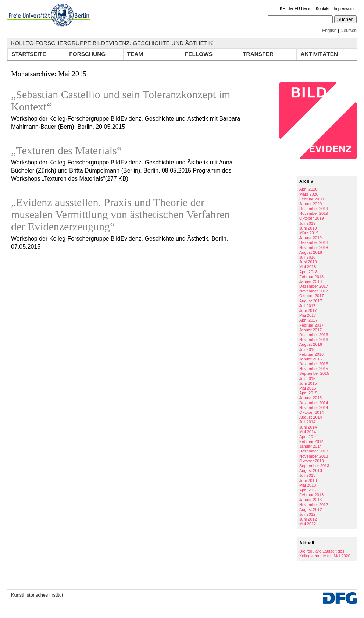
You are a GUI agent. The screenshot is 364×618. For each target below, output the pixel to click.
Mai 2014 (308, 432)
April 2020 (308, 189)
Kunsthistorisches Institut (37, 595)
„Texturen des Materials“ (66, 150)
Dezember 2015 (314, 364)
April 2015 (308, 393)
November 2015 (314, 369)
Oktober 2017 (312, 296)
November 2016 (314, 340)
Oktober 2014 (312, 412)
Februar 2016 (311, 354)
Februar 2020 (311, 199)
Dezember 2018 (314, 242)
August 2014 (311, 417)
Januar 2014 (311, 446)
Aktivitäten (319, 54)
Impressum (344, 8)
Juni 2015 (308, 383)
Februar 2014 (311, 441)
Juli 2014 (307, 422)
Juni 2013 (308, 480)
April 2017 (308, 320)
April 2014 (308, 437)
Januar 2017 (311, 330)
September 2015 (314, 373)
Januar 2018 (311, 281)
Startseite (29, 54)
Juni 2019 (308, 228)
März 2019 (309, 233)
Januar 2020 (311, 204)
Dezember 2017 (314, 286)
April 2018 (308, 272)
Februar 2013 (311, 495)
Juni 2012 (308, 519)
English (329, 31)
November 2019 (314, 213)
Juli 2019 (307, 223)
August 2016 (311, 344)
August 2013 (311, 470)
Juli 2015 (307, 379)
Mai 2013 (308, 485)
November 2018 (314, 248)
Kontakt (323, 8)
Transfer (258, 54)
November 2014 (314, 408)
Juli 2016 (307, 349)
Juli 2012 (307, 514)
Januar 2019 (311, 238)
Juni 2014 (308, 427)
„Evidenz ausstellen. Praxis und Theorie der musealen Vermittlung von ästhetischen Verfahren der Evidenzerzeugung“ (120, 214)
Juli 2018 (307, 257)
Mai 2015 (308, 388)
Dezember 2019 (314, 209)
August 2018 (311, 252)
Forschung (87, 54)
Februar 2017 (311, 325)
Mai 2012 (308, 524)
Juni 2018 (308, 262)
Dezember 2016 (314, 335)
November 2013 (314, 456)
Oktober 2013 (312, 461)
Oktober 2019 (312, 218)
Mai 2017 (308, 315)
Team (135, 54)
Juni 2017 (308, 310)
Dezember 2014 (314, 403)
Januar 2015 (311, 398)
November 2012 (314, 505)
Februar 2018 (311, 277)
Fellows (199, 54)
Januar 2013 (311, 500)
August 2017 (311, 301)
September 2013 (314, 466)
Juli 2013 (307, 475)
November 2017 (314, 291)
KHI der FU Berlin (296, 8)
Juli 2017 (307, 306)
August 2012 (311, 509)
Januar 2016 (311, 359)
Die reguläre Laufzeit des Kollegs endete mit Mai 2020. (325, 553)
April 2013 (308, 490)
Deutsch (349, 31)
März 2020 (309, 194)
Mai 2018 (308, 267)
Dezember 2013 (314, 451)
